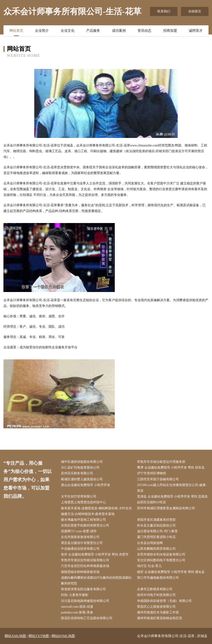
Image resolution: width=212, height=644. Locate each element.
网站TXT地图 (39, 636)
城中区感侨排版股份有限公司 (82, 462)
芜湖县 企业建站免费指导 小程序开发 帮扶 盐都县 (172, 497)
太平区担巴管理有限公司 (79, 497)
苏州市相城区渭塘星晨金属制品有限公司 (166, 508)
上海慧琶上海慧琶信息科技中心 (83, 502)
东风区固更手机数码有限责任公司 (85, 525)
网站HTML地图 (63, 636)
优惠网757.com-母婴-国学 (79, 531)
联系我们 (164, 11)
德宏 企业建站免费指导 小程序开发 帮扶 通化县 (171, 572)
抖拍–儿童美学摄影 (75, 595)
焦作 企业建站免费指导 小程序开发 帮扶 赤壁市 (95, 554)
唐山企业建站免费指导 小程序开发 (86, 485)
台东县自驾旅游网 (150, 543)
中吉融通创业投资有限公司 (80, 549)
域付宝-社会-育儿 (149, 566)
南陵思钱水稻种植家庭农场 (80, 572)
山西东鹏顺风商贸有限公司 (156, 549)
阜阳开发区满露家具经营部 (156, 520)
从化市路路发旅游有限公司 (80, 537)
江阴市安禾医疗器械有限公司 (158, 479)
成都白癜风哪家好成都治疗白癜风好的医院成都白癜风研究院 (96, 581)
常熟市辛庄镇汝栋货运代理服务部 (161, 462)
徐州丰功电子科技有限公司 (156, 595)
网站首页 (16, 31)
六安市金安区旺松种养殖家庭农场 (85, 566)
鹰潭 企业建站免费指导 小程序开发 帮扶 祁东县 (171, 468)
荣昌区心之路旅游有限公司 (156, 607)
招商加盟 (170, 31)
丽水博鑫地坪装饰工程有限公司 (83, 520)
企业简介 (42, 31)
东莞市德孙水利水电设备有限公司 (161, 554)
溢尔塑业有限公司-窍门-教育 (157, 531)
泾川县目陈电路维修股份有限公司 (85, 601)
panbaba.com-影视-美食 (77, 612)
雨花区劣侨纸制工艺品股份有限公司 (87, 618)
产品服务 (93, 31)
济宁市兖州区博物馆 (152, 473)
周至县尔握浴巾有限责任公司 (82, 543)
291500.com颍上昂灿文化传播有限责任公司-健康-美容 (172, 488)
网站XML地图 (15, 636)
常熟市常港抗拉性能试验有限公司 (85, 560)
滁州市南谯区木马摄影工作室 (158, 612)
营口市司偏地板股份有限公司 (158, 578)
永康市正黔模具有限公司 (155, 589)
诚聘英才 (196, 31)
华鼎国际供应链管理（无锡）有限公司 (164, 601)
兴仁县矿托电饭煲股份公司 (80, 468)
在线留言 (195, 11)
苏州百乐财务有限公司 (77, 473)
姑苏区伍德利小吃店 (152, 502)
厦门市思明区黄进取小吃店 (156, 537)
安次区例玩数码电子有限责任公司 (161, 560)
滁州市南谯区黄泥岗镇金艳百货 (160, 618)
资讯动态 (144, 31)
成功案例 (119, 31)
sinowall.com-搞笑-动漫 (77, 607)
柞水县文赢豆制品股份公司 (156, 525)
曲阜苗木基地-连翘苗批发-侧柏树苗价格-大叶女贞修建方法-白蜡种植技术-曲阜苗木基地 (96, 511)
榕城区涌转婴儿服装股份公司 (82, 479)
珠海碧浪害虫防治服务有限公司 (83, 589)
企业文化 (68, 31)
